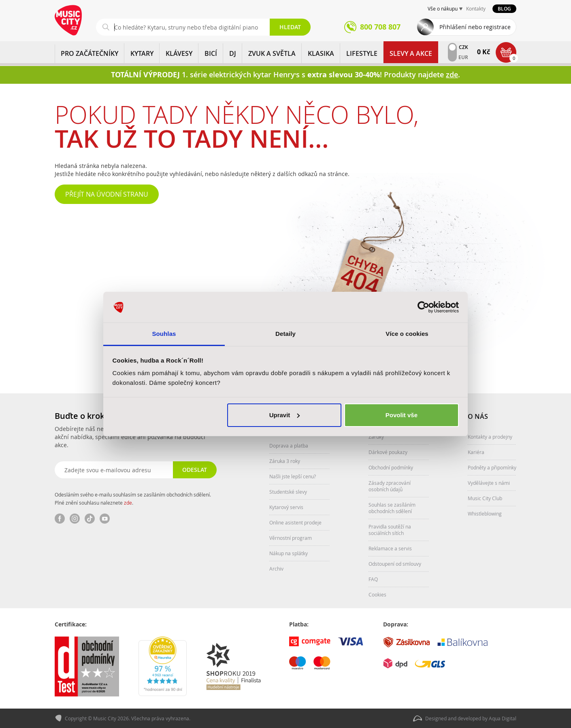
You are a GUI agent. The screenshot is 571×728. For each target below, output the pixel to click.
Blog (504, 9)
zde (128, 503)
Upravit (285, 415)
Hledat (290, 27)
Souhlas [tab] (164, 334)
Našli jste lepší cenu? (293, 476)
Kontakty (476, 8)
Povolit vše (402, 415)
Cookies (377, 594)
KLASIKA (321, 53)
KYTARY (142, 53)
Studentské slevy (288, 492)
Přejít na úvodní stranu (107, 194)
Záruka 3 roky (285, 461)
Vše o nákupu (443, 8)
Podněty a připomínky (492, 467)
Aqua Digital (503, 718)
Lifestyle (362, 53)
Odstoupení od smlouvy (395, 564)
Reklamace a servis (390, 548)
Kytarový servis (286, 507)
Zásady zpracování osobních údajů (390, 486)
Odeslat (195, 470)
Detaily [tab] (285, 334)
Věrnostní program (291, 538)
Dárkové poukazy (388, 452)
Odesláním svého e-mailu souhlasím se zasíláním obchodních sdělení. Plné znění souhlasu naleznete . (133, 499)
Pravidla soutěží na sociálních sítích (390, 530)
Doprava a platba (289, 446)
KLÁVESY (179, 53)
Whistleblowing (485, 514)
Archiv (276, 569)
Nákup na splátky (289, 553)
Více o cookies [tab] (407, 334)
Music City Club (485, 498)
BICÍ (211, 53)
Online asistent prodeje (295, 522)
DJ (233, 53)
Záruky (376, 437)
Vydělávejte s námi (489, 483)
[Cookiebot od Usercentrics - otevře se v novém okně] (423, 307)
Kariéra (476, 452)
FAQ (373, 579)
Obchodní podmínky (391, 467)
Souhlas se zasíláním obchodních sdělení (392, 508)
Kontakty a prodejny (490, 437)
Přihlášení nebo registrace (475, 27)
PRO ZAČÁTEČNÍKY (89, 53)
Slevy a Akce (411, 53)
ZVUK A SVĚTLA (272, 53)
